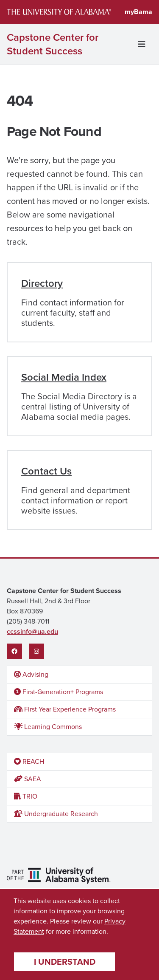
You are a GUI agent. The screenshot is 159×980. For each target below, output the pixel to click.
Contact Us (46, 471)
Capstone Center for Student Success (53, 44)
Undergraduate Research (56, 814)
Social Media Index (64, 377)
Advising (31, 674)
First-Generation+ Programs (59, 692)
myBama (138, 12)
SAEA (28, 779)
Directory (42, 283)
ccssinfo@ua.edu (32, 631)
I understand (65, 962)
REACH (29, 761)
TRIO (26, 796)
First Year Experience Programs (65, 709)
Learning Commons (48, 727)
